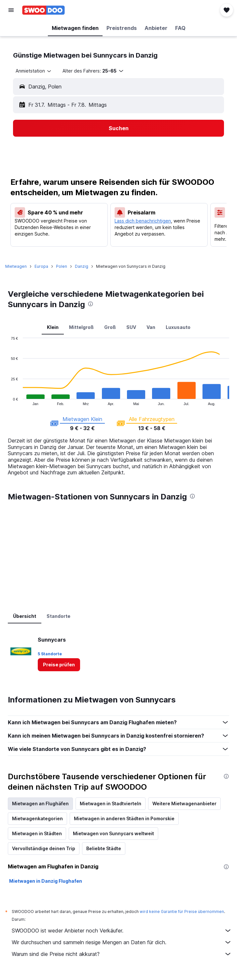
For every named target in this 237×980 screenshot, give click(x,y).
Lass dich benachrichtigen (143, 221)
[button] (11, 10)
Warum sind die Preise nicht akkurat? (122, 954)
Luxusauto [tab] (178, 327)
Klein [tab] (53, 327)
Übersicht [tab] (25, 616)
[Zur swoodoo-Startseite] (43, 10)
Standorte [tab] (58, 616)
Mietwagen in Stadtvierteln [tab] (111, 803)
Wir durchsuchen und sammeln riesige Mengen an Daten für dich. (122, 942)
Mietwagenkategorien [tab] (37, 818)
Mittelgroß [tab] (81, 327)
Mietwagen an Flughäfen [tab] (40, 803)
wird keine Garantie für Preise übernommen (182, 912)
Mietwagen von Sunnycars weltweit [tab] (113, 833)
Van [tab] (151, 327)
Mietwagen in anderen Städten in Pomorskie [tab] (124, 818)
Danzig (82, 266)
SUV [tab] (131, 327)
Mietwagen (16, 266)
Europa (41, 266)
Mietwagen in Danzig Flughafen (46, 881)
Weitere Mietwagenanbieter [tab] (184, 803)
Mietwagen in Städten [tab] (37, 833)
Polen (62, 266)
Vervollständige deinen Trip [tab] (44, 848)
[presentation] (91, 304)
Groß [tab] (110, 327)
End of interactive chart (8, 400)
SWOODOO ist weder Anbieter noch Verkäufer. (122, 931)
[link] (59, 665)
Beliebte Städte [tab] (104, 848)
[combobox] (34, 71)
